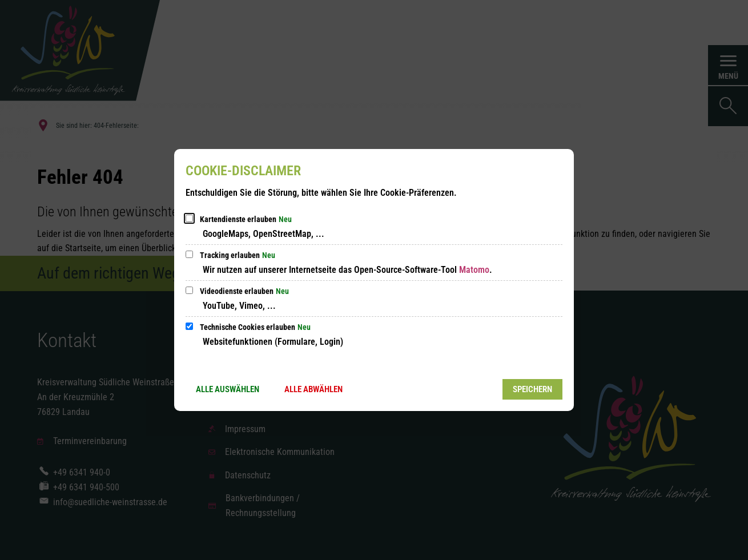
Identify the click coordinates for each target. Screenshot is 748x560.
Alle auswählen (228, 389)
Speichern (532, 389)
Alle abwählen (313, 389)
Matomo (474, 270)
